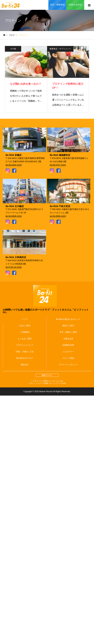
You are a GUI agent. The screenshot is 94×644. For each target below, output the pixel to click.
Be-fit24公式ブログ (25, 358)
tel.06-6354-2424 (14, 165)
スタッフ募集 (68, 358)
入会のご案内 (25, 326)
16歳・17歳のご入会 (25, 352)
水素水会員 (68, 339)
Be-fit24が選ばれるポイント (68, 319)
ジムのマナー (68, 352)
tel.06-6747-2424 (58, 165)
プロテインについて (25, 345)
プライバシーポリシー (68, 365)
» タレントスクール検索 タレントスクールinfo (47, 383)
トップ (24, 319)
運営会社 (25, 365)
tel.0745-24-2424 (14, 267)
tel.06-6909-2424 (14, 216)
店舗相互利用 (68, 345)
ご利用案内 (25, 332)
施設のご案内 (68, 326)
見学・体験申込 (57, 5)
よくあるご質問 (25, 339)
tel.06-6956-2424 (58, 216)
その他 (13, 49)
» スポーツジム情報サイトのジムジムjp (47, 381)
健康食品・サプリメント (60, 49)
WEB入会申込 (75, 5)
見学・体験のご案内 (68, 332)
